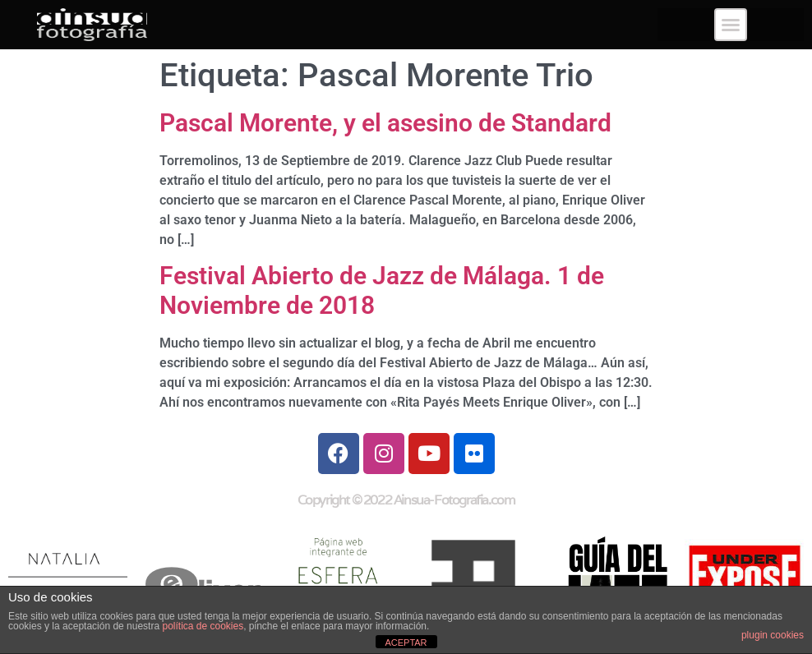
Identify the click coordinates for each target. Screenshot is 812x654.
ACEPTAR (406, 642)
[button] (731, 25)
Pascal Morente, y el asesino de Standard (385, 123)
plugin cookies (773, 635)
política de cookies (203, 626)
